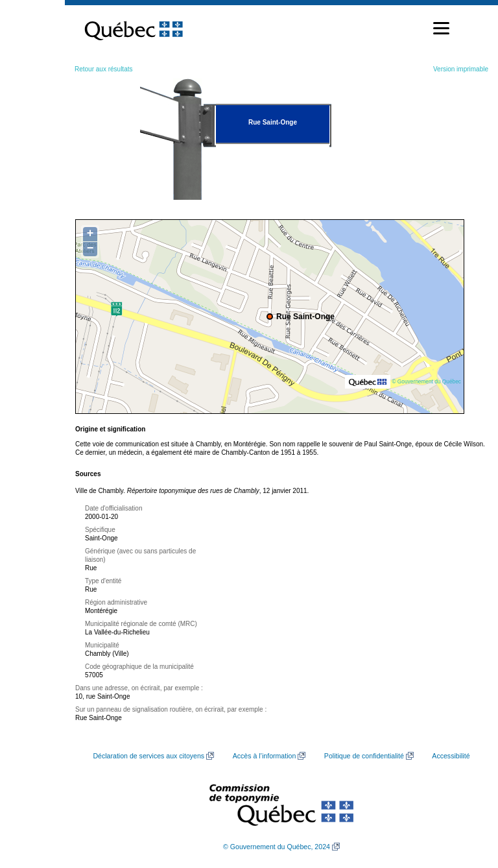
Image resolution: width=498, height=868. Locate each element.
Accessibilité (451, 756)
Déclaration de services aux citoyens (148, 756)
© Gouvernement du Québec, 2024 (277, 847)
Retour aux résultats (104, 69)
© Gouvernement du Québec (426, 381)
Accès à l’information (265, 756)
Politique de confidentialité (364, 756)
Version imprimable (461, 69)
